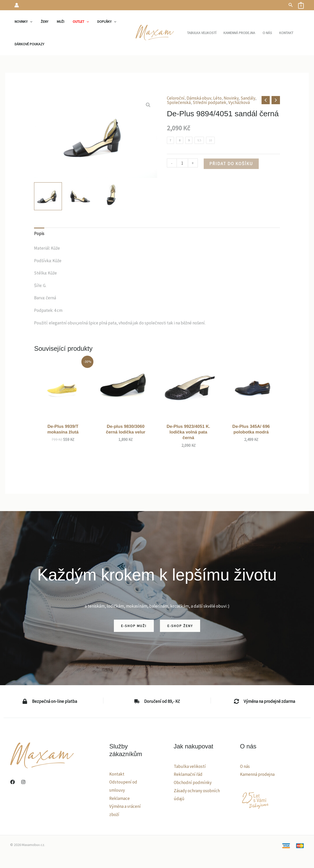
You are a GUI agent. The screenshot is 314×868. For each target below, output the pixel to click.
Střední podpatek (209, 102)
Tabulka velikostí (190, 766)
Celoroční (176, 98)
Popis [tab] (39, 234)
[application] (29, 22)
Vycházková (239, 102)
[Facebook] (13, 782)
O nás (245, 766)
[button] (291, 5)
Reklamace (120, 798)
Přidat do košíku (231, 164)
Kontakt (117, 774)
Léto (217, 98)
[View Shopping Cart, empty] (301, 5)
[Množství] (182, 163)
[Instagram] (23, 782)
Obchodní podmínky (193, 782)
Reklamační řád (188, 774)
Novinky (231, 98)
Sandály (248, 98)
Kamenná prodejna (257, 774)
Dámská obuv (199, 98)
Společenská (179, 102)
